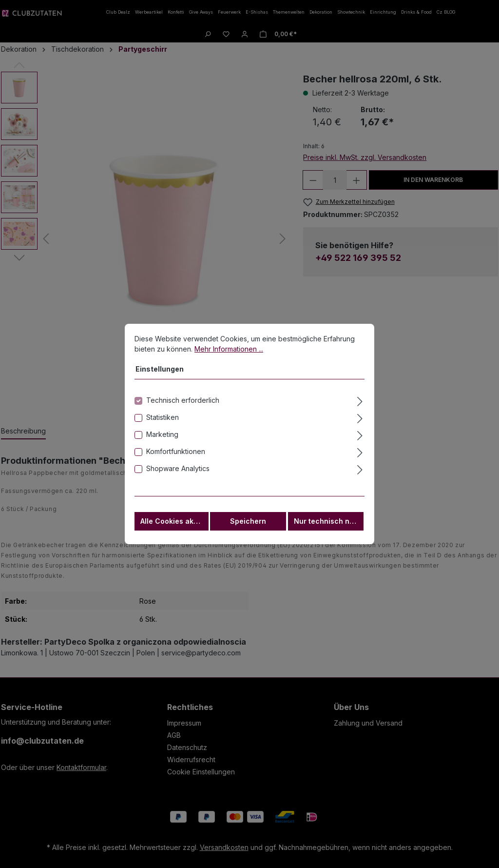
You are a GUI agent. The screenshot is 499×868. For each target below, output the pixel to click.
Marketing (162, 436)
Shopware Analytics (178, 470)
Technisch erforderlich (183, 402)
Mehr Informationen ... (229, 351)
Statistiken (163, 419)
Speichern (248, 523)
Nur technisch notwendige (329, 523)
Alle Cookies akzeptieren (174, 523)
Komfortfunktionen (176, 453)
